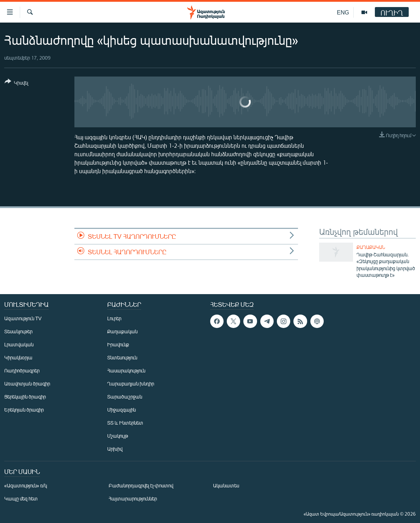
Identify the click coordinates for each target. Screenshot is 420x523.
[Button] (16, 83)
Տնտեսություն (122, 357)
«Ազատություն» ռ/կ (26, 485)
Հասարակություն (126, 370)
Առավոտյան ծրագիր (27, 384)
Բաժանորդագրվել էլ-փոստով (141, 485)
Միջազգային (121, 410)
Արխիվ (115, 449)
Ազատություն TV (23, 318)
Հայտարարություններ (133, 498)
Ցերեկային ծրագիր (25, 397)
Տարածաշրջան (125, 397)
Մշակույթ (118, 436)
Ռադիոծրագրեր (22, 370)
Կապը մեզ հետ (21, 498)
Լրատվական (19, 344)
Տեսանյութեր (18, 331)
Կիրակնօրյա (18, 357)
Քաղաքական (371, 247)
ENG (343, 12)
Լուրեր (114, 318)
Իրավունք (118, 344)
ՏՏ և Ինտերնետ (125, 423)
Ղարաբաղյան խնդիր (131, 384)
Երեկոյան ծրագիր (24, 410)
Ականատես (226, 485)
